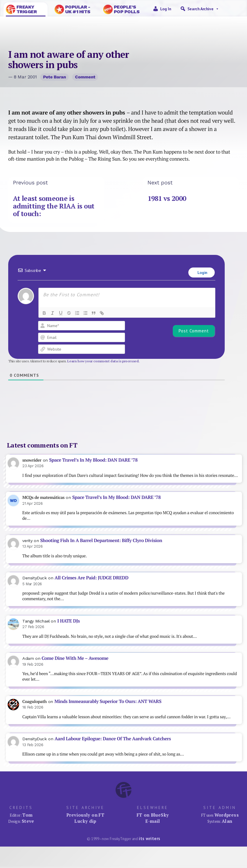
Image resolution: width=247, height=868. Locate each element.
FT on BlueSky (153, 815)
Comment (85, 77)
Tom (27, 815)
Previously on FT (85, 815)
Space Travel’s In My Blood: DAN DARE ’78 (93, 460)
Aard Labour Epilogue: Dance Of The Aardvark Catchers (113, 739)
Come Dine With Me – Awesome (75, 658)
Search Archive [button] (203, 9)
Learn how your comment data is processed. (103, 361)
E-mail (153, 821)
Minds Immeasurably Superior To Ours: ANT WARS (108, 701)
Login (202, 272)
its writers (149, 838)
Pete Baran (55, 77)
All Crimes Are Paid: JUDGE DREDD (92, 578)
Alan (227, 821)
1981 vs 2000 (167, 198)
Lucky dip (85, 821)
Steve (28, 821)
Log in (166, 9)
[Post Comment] (194, 331)
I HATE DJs (68, 621)
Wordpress (227, 815)
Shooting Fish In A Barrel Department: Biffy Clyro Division (101, 540)
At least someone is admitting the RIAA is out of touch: (54, 206)
